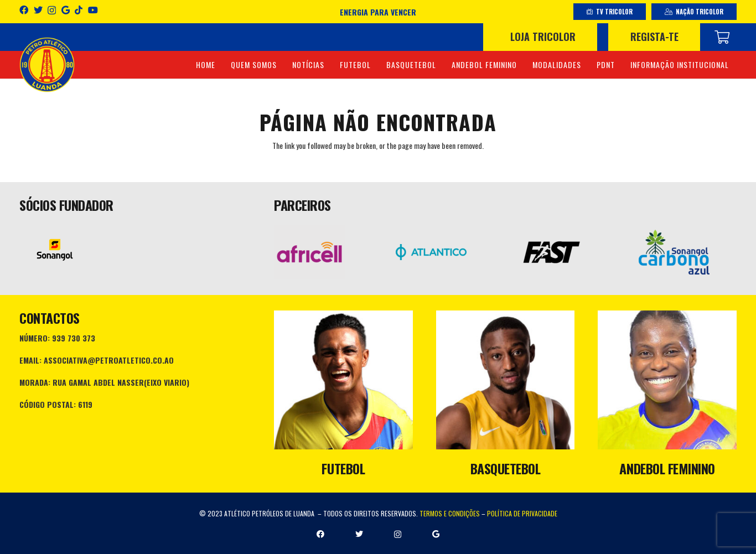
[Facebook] (24, 10)
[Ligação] (47, 65)
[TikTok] (79, 10)
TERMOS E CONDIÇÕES (450, 513)
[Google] (66, 10)
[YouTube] (93, 10)
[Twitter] (38, 10)
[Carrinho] (722, 37)
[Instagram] (52, 11)
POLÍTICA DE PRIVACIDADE (522, 513)
